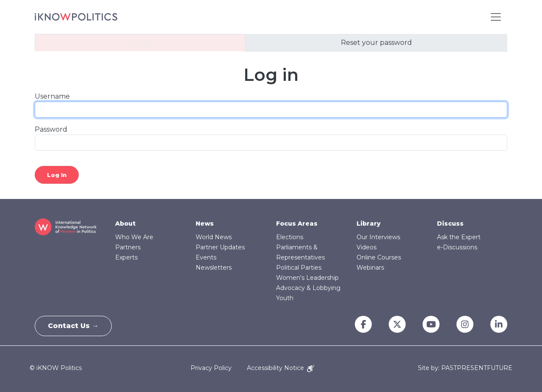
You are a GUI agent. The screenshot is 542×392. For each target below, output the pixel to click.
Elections (290, 237)
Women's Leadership (307, 278)
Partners (128, 247)
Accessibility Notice (281, 368)
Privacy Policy (211, 368)
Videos (366, 247)
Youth (285, 298)
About (125, 224)
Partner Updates (220, 247)
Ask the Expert (459, 237)
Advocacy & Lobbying (308, 288)
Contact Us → (73, 326)
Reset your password (376, 43)
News (205, 224)
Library (369, 224)
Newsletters (214, 268)
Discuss (450, 224)
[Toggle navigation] (496, 17)
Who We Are (134, 237)
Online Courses (379, 257)
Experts (126, 257)
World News (214, 237)
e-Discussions (457, 247)
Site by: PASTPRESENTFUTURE (465, 368)
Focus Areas (297, 224)
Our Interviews (378, 237)
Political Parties (299, 268)
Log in (140, 43)
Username (52, 96)
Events (206, 257)
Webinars (370, 268)
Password (51, 129)
